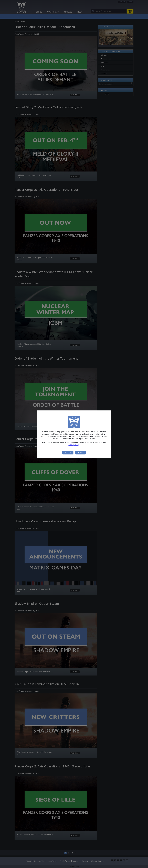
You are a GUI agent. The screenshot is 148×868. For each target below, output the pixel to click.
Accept (68, 453)
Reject (80, 453)
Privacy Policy (74, 445)
